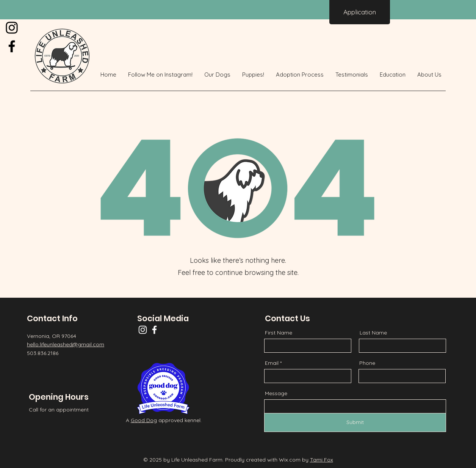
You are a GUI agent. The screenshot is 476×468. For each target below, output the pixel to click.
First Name (279, 333)
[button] (218, 75)
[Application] (360, 12)
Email (272, 363)
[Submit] (355, 422)
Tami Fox (322, 460)
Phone (367, 363)
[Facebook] (12, 46)
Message (276, 393)
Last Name (373, 333)
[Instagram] (12, 28)
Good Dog (144, 420)
